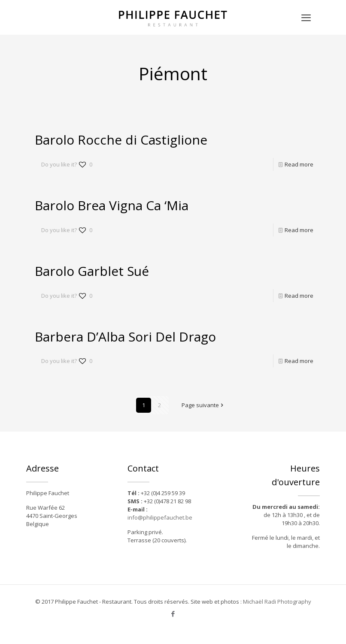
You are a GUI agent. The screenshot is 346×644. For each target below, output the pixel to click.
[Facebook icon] (173, 614)
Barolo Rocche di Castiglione (121, 140)
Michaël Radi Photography (277, 602)
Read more (299, 164)
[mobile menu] (306, 17)
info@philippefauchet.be (160, 517)
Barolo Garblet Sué (92, 271)
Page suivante (203, 405)
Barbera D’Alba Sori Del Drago (125, 337)
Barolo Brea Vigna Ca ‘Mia (112, 205)
